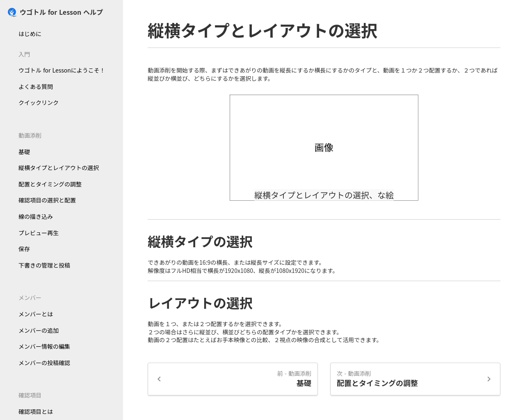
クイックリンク (39, 102)
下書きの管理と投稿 (44, 265)
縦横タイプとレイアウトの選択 (59, 168)
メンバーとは (36, 314)
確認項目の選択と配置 (47, 200)
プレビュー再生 (39, 233)
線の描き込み (36, 216)
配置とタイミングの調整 (50, 184)
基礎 (24, 152)
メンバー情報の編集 (44, 346)
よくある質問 (36, 86)
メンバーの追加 (39, 330)
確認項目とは (36, 411)
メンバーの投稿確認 (44, 363)
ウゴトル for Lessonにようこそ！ (62, 70)
